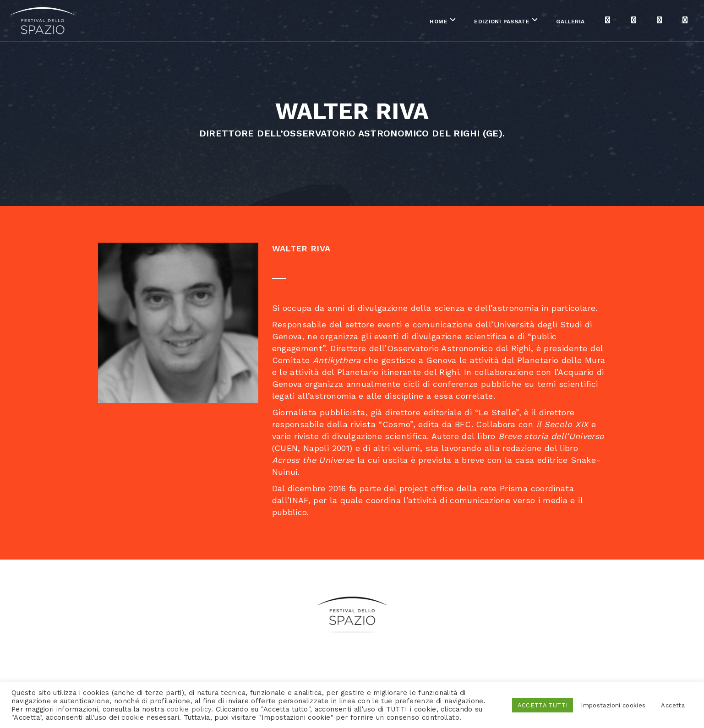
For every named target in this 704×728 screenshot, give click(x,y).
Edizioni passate (411, 22)
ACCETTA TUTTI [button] (543, 705)
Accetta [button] (673, 705)
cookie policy (189, 709)
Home (348, 22)
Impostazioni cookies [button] (613, 705)
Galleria (480, 22)
